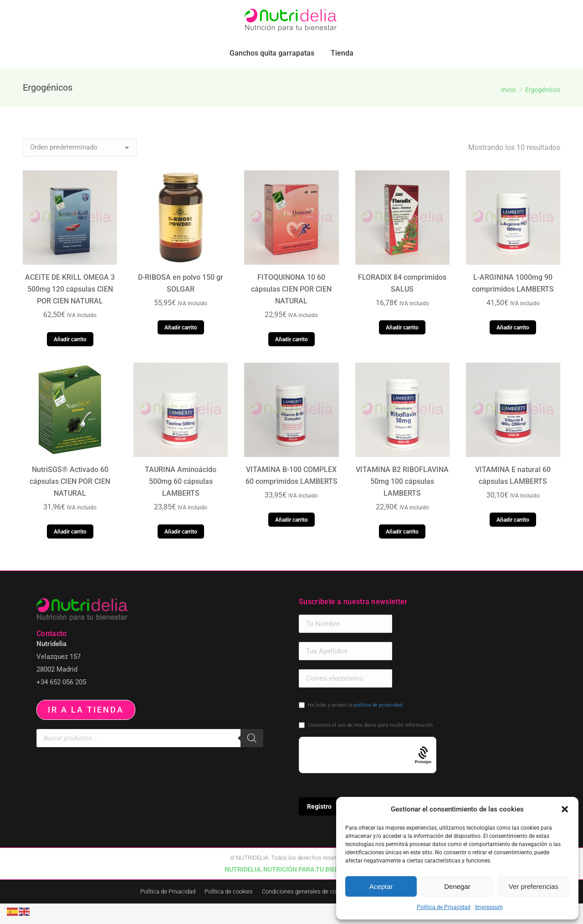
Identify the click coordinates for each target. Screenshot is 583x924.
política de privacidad (378, 726)
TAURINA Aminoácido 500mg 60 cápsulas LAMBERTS (181, 502)
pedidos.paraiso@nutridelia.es (112, 10)
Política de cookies (229, 912)
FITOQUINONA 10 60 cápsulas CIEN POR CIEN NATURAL (291, 310)
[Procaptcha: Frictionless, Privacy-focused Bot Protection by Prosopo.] (423, 776)
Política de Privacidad (444, 907)
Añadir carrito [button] (70, 360)
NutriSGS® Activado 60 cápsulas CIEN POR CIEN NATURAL (70, 502)
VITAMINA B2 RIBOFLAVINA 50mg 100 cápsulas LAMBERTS (402, 502)
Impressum (489, 907)
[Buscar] (252, 759)
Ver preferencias (534, 886)
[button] (565, 809)
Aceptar (381, 886)
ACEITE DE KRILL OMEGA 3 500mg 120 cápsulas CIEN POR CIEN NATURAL (70, 310)
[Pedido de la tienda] (80, 168)
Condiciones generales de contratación (312, 912)
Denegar (457, 886)
